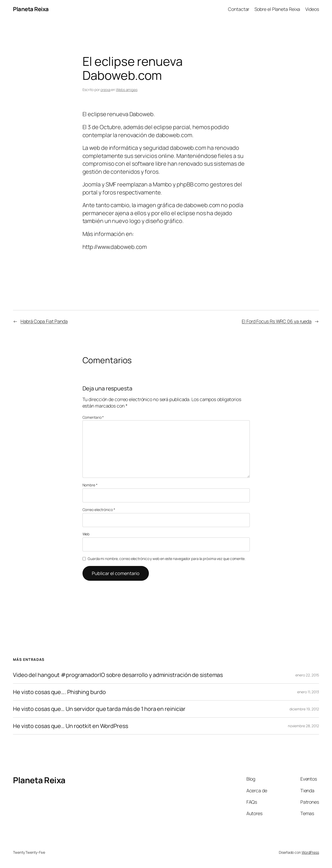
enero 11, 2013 (308, 692)
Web (86, 534)
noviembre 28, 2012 (303, 726)
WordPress (310, 852)
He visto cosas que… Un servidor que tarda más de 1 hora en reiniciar (99, 709)
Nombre (90, 485)
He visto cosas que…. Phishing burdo (59, 692)
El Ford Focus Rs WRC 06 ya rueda (277, 321)
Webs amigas (127, 90)
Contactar (239, 9)
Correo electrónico (99, 510)
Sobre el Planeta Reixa (277, 9)
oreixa (105, 90)
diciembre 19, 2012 (304, 709)
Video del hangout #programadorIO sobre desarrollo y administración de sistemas (118, 675)
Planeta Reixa (31, 9)
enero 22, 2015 (307, 675)
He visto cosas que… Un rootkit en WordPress (71, 726)
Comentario (93, 417)
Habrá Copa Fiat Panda (44, 321)
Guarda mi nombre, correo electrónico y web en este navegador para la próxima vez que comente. (167, 559)
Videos (312, 9)
